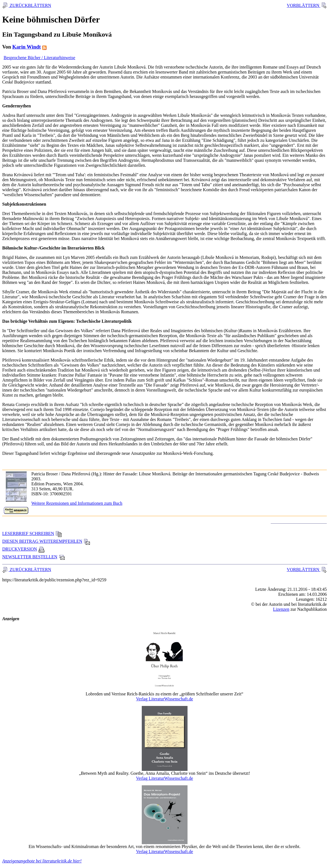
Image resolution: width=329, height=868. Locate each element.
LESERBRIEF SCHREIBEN (32, 533)
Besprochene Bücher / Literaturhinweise (39, 58)
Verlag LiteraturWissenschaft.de (164, 699)
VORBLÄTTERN (304, 5)
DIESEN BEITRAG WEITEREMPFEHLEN (46, 541)
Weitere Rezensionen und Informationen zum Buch (77, 503)
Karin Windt (26, 47)
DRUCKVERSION (23, 549)
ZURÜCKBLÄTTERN (30, 5)
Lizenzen (281, 609)
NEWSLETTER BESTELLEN (34, 557)
